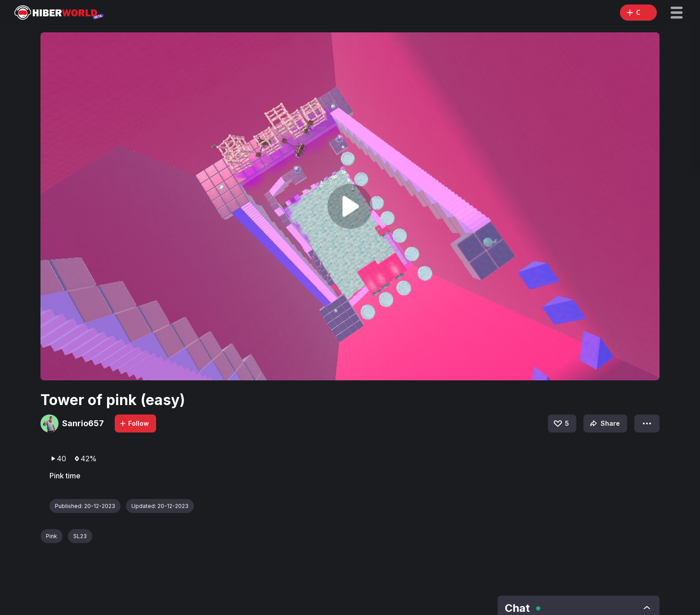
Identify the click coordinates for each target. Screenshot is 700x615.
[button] (677, 13)
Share (604, 423)
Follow (134, 423)
